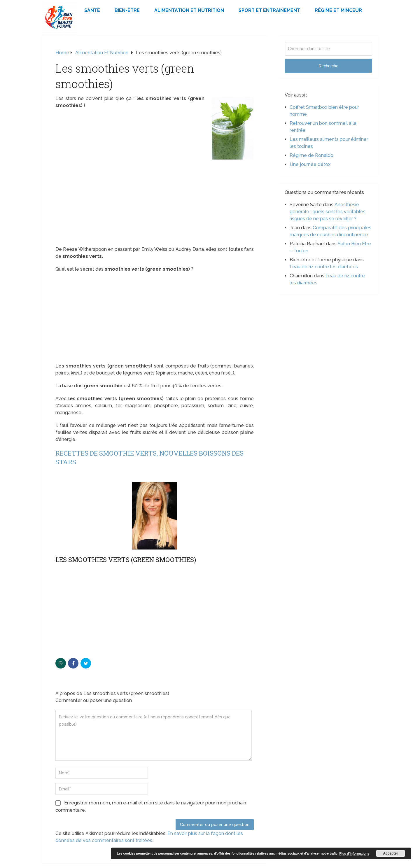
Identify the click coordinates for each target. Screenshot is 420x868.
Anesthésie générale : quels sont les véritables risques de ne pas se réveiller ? (328, 212)
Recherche (328, 66)
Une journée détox (310, 164)
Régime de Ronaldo (311, 155)
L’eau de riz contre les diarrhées (324, 267)
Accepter (390, 853)
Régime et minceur (338, 10)
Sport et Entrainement (269, 10)
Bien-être (127, 10)
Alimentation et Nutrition (189, 10)
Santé (92, 10)
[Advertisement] (155, 203)
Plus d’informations (354, 853)
